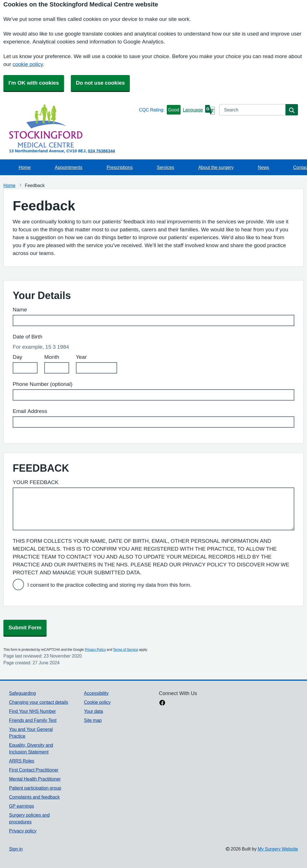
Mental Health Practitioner (35, 779)
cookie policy (28, 64)
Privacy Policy (95, 650)
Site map (93, 720)
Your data (94, 711)
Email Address (30, 411)
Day (17, 357)
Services (165, 167)
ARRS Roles (22, 761)
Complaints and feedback (34, 797)
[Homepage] (73, 126)
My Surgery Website (278, 849)
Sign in (16, 849)
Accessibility (96, 693)
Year (81, 357)
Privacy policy (23, 831)
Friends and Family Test (33, 720)
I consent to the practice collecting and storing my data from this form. (109, 585)
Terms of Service (126, 650)
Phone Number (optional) (43, 384)
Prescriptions (120, 167)
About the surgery (216, 167)
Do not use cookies (100, 83)
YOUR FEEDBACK (36, 482)
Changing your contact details (39, 702)
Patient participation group (35, 788)
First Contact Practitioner (34, 770)
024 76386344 (102, 151)
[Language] (199, 110)
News (264, 167)
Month (52, 357)
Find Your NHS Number (32, 711)
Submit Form (25, 628)
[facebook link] (162, 703)
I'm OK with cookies (34, 83)
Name (20, 310)
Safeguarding (22, 693)
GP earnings (22, 806)
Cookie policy (97, 702)
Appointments (69, 167)
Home (25, 167)
